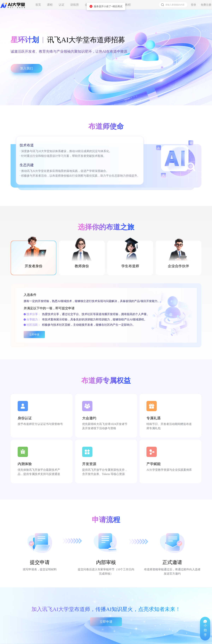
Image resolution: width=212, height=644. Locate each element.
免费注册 (206, 5)
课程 (50, 5)
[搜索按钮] (162, 5)
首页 (38, 5)
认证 (61, 5)
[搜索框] (173, 5)
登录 (193, 5)
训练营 (75, 5)
